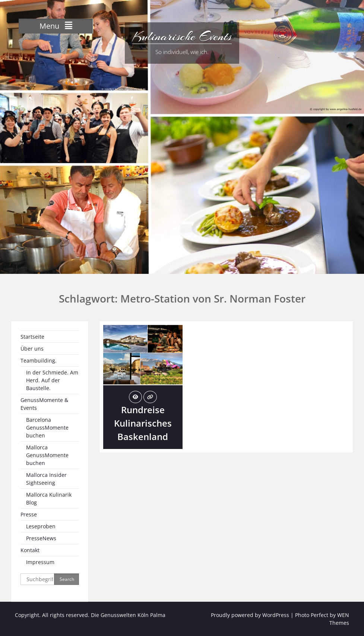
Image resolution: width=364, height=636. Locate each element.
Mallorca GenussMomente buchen (47, 455)
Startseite (32, 337)
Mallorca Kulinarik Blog (49, 499)
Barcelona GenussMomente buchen (47, 428)
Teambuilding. (39, 360)
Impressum (40, 562)
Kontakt (30, 550)
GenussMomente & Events (44, 404)
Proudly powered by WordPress (250, 615)
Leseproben (41, 526)
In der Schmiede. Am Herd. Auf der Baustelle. (52, 380)
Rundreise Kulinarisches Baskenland (143, 423)
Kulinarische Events (182, 37)
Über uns (32, 349)
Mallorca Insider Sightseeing (46, 479)
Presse (29, 514)
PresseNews (41, 538)
